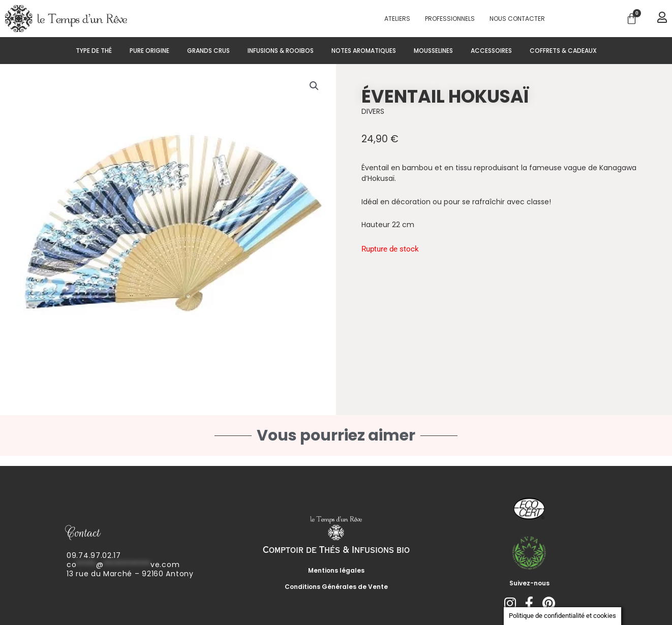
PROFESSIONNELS (450, 19)
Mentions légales (336, 570)
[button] (314, 86)
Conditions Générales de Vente (336, 587)
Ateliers (397, 19)
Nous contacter (517, 19)
